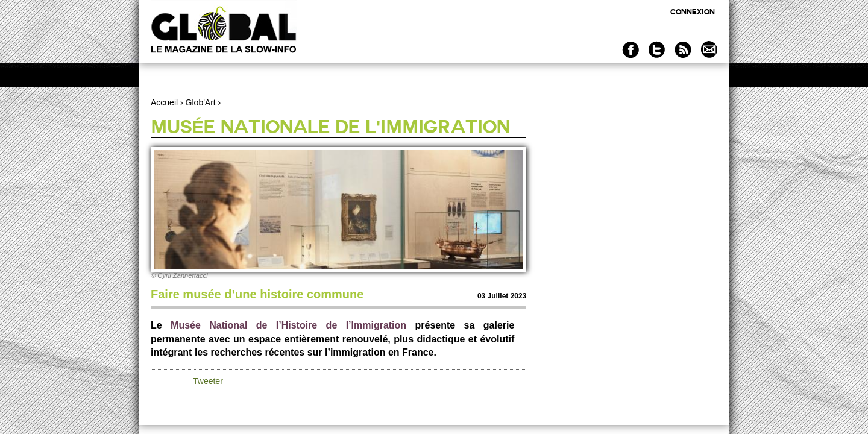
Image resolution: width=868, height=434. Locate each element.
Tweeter (208, 381)
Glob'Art (201, 102)
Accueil (164, 102)
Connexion (693, 12)
